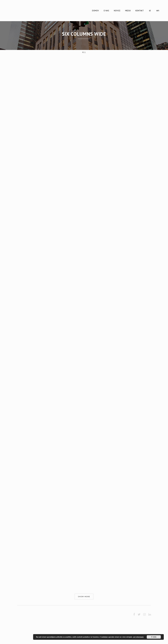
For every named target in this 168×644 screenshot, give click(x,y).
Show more (84, 597)
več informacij (138, 637)
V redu (154, 637)
